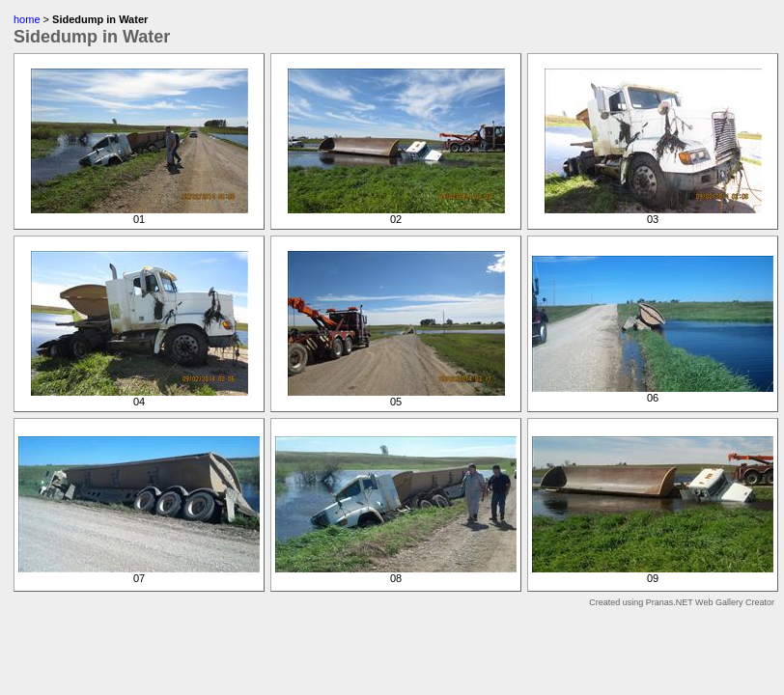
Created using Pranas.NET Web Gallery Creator (682, 602)
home (27, 19)
